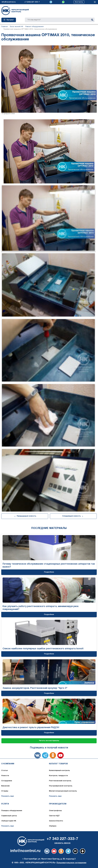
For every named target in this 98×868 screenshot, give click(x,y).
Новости (5, 776)
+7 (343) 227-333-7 (32, 2)
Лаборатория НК (9, 821)
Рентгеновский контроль (60, 781)
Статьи (4, 771)
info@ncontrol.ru (9, 2)
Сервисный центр (9, 816)
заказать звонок (62, 843)
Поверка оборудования (12, 811)
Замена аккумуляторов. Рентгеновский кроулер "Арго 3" (35, 688)
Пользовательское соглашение (71, 863)
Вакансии (5, 786)
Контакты (79, 2)
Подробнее (49, 572)
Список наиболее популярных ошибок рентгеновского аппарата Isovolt (43, 649)
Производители (58, 804)
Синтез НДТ (54, 816)
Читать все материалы (49, 741)
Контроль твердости (58, 776)
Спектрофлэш (55, 811)
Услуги (5, 804)
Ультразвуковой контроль (61, 786)
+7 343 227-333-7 (62, 839)
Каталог (9, 20)
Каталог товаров (58, 764)
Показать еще (8, 796)
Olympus (53, 826)
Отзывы (5, 791)
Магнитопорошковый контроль (63, 791)
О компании (8, 764)
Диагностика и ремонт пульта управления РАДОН (31, 727)
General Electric (56, 821)
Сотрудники (7, 781)
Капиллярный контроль (59, 771)
